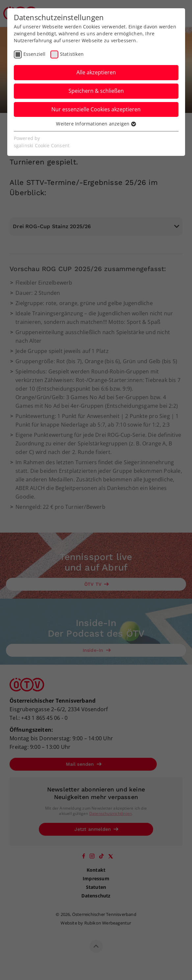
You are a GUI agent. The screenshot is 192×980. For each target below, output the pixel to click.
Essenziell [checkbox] (35, 54)
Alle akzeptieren (96, 72)
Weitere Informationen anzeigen (96, 124)
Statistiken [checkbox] (72, 54)
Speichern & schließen (96, 91)
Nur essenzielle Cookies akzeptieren (96, 109)
